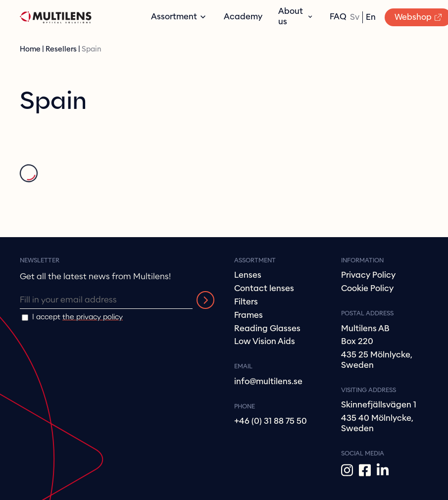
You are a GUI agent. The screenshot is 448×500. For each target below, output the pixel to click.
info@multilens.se (268, 381)
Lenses (248, 275)
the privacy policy (93, 317)
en (371, 17)
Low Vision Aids (265, 341)
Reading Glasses (267, 328)
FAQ (338, 17)
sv (355, 17)
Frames (249, 315)
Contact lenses (264, 288)
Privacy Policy (368, 275)
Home (30, 49)
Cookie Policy (367, 288)
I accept (77, 317)
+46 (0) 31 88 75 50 (271, 421)
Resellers (61, 49)
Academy (243, 17)
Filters (246, 302)
